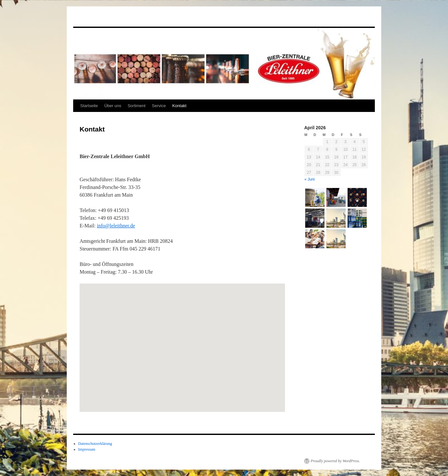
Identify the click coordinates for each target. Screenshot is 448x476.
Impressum (87, 449)
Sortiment (137, 106)
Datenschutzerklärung (95, 444)
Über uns (113, 106)
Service (159, 106)
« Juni (310, 179)
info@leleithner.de (116, 226)
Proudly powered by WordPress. (335, 461)
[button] (189, 353)
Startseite (89, 106)
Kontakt (179, 106)
